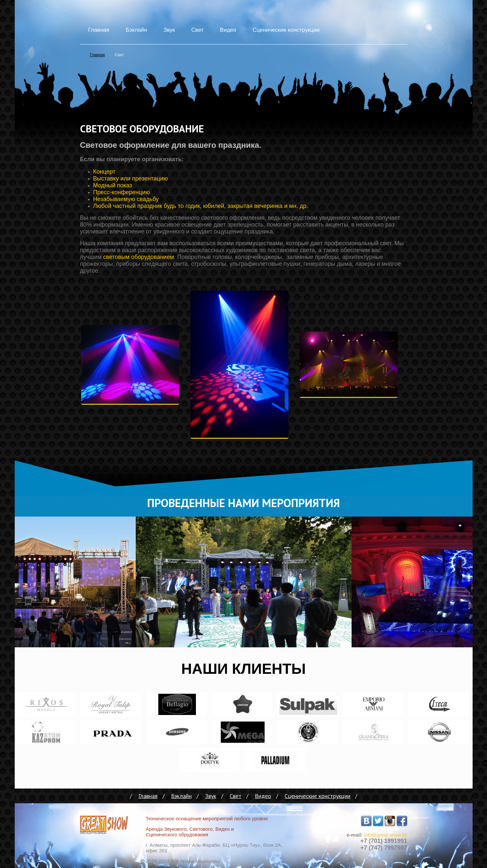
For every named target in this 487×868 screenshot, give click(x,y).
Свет (198, 30)
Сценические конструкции (286, 30)
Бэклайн (136, 30)
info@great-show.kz (386, 835)
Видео (228, 30)
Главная (99, 30)
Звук (169, 30)
